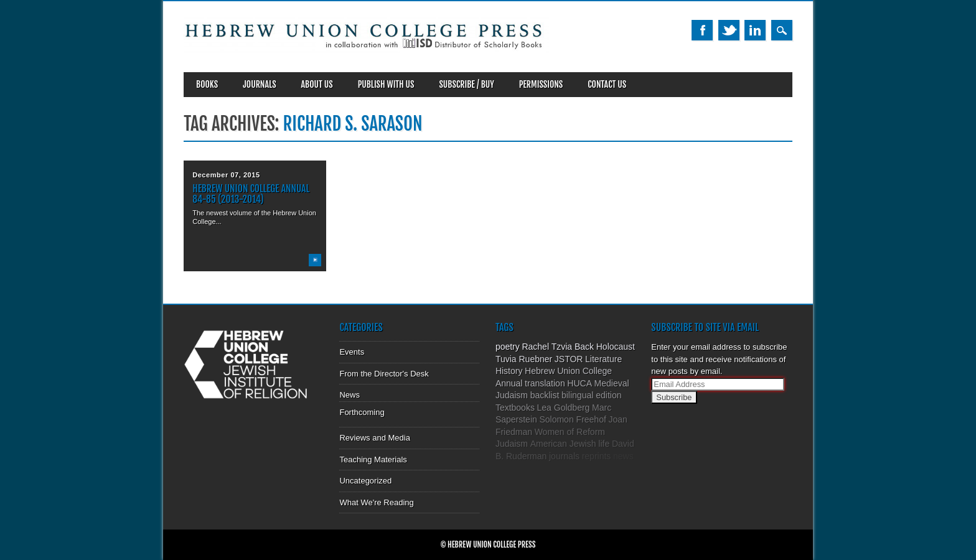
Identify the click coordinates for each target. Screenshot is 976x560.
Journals (259, 84)
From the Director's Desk (384, 374)
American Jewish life (570, 444)
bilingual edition (592, 395)
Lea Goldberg (564, 408)
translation (545, 383)
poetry (508, 347)
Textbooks (515, 408)
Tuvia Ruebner (524, 359)
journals (564, 456)
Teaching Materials (373, 460)
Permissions (541, 84)
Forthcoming (362, 412)
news (623, 456)
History (509, 371)
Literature (603, 359)
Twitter (729, 30)
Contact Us (607, 84)
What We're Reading (376, 502)
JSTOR (569, 359)
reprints (597, 456)
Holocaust (616, 347)
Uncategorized (365, 481)
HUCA (579, 383)
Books (207, 84)
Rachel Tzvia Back (558, 347)
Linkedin (755, 30)
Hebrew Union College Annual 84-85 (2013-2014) (251, 194)
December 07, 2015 (226, 175)
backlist (545, 395)
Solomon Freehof (572, 419)
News (350, 395)
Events (352, 352)
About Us (317, 84)
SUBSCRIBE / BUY (466, 84)
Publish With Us (386, 84)
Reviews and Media (374, 438)
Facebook (702, 30)
